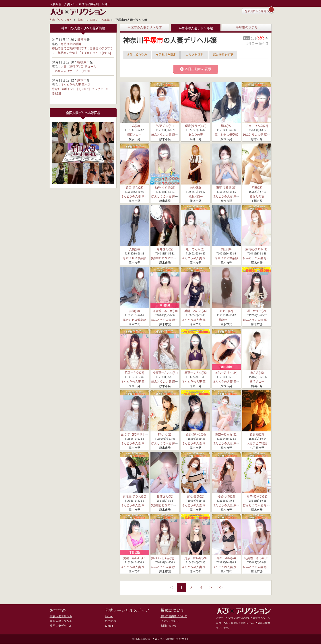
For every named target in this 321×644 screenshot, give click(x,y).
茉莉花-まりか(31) (257, 249)
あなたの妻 (196, 134)
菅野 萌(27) (257, 434)
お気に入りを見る (255, 11)
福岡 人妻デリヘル (60, 625)
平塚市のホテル (247, 27)
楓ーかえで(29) (257, 311)
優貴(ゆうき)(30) (196, 126)
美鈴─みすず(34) (226, 372)
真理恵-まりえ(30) (134, 496)
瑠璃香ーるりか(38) (165, 311)
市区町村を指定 (166, 54)
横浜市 (82, 39)
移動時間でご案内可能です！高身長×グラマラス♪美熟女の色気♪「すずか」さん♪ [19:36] (82, 50)
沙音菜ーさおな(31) (165, 372)
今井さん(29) (165, 249)
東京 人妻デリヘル (60, 616)
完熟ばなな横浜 (71, 44)
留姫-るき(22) (195, 496)
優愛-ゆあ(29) (226, 496)
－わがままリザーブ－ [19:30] (71, 71)
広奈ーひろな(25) (257, 126)
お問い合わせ (168, 625)
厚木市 (82, 80)
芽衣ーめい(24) (226, 558)
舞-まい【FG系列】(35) (166, 558)
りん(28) (134, 126)
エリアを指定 (194, 54)
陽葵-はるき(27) (226, 187)
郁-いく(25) (165, 434)
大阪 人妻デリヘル (60, 621)
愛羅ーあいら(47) (134, 558)
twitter (109, 616)
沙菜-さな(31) (165, 126)
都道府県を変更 (223, 54)
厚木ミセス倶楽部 (226, 134)
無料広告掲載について (173, 616)
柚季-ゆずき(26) (165, 187)
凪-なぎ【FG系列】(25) (135, 434)
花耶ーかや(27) (134, 372)
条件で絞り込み (137, 54)
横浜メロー (134, 134)
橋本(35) (226, 126)
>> (223, 588)
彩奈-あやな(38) (257, 496)
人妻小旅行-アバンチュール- (79, 66)
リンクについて (169, 621)
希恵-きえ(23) (134, 187)
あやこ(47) (226, 311)
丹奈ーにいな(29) (195, 558)
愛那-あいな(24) (196, 434)
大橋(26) (134, 249)
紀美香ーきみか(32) (257, 558)
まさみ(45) (257, 372)
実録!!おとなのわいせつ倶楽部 (171, 258)
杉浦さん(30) (165, 496)
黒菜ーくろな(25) (195, 372)
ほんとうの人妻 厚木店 (166, 134)
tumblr (109, 625)
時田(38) (257, 187)
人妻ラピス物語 (257, 443)
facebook (110, 621)
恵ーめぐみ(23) (196, 249)
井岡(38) (134, 311)
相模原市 (83, 62)
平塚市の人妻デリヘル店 (145, 27)
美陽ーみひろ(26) (195, 311)
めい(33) (195, 187)
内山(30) (226, 249)
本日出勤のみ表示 (196, 69)
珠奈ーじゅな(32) (226, 434)
